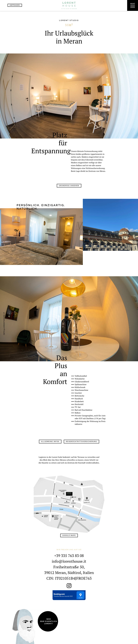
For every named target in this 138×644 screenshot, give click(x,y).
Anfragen (15, 5)
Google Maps (69, 535)
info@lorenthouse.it (4, 323)
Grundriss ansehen (69, 186)
